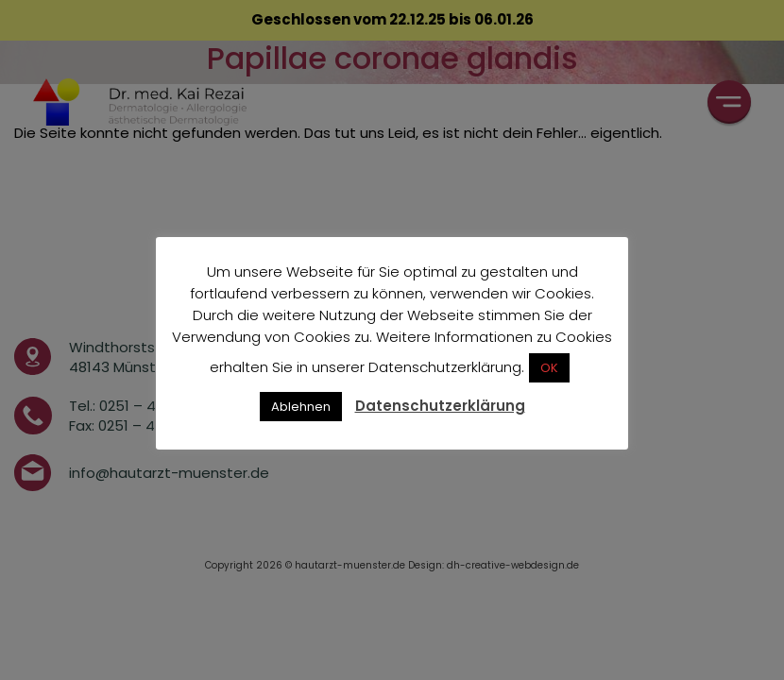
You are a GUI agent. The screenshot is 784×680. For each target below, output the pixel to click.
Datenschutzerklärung (440, 406)
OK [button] (549, 368)
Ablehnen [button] (301, 407)
